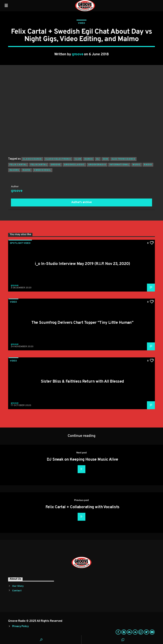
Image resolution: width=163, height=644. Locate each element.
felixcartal (39, 165)
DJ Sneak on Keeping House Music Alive (82, 460)
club (78, 159)
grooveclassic (74, 165)
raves (27, 170)
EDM (105, 159)
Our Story (18, 586)
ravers (14, 170)
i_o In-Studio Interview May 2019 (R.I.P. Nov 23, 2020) (82, 264)
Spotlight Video (20, 243)
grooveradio (97, 165)
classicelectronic (58, 159)
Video (81, 23)
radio (148, 165)
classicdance (32, 159)
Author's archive (81, 202)
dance (89, 159)
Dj (98, 159)
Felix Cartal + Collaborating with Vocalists (82, 507)
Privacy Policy (20, 626)
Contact (17, 591)
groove (77, 54)
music (137, 165)
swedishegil (42, 170)
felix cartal (18, 165)
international (119, 165)
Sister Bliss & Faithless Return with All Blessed (82, 382)
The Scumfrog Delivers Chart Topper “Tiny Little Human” (82, 323)
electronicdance (123, 159)
